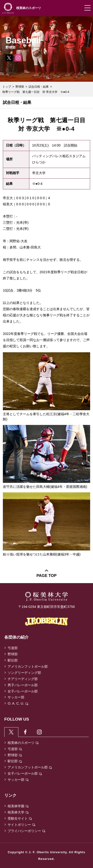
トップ (7, 87)
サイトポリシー (21, 825)
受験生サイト (20, 818)
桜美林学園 (18, 806)
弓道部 (13, 648)
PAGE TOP (46, 576)
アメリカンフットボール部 (28, 666)
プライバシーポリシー (26, 831)
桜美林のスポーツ (23, 743)
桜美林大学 (18, 812)
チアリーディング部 (23, 679)
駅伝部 (13, 660)
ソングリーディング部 (24, 673)
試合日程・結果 (39, 87)
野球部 (20, 87)
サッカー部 (16, 697)
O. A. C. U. (18, 703)
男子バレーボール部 (23, 685)
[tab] (11, 732)
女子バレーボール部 (23, 691)
